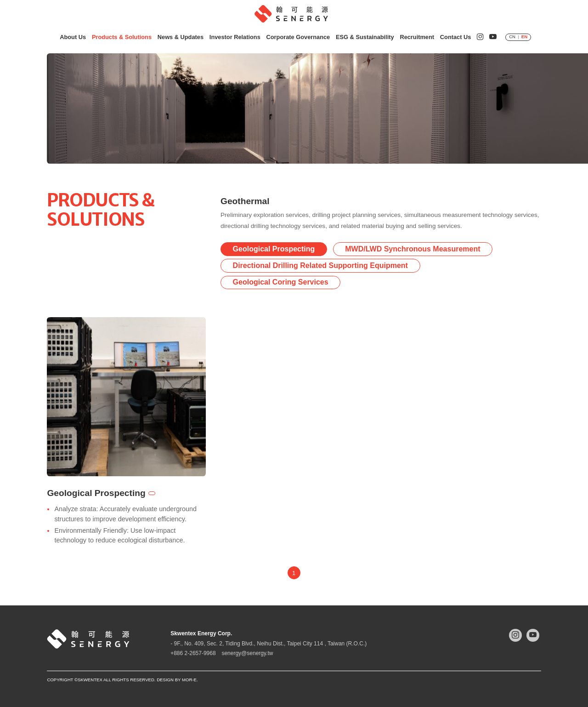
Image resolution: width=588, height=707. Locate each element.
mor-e (189, 680)
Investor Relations (235, 37)
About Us (73, 37)
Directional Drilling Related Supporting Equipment (320, 266)
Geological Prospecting (274, 249)
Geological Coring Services (281, 283)
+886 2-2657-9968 (193, 653)
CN (512, 37)
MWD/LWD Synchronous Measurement (413, 249)
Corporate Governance (298, 37)
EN (524, 37)
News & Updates (181, 37)
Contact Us (456, 37)
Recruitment (417, 37)
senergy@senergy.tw (247, 653)
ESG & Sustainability (365, 37)
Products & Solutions (122, 37)
